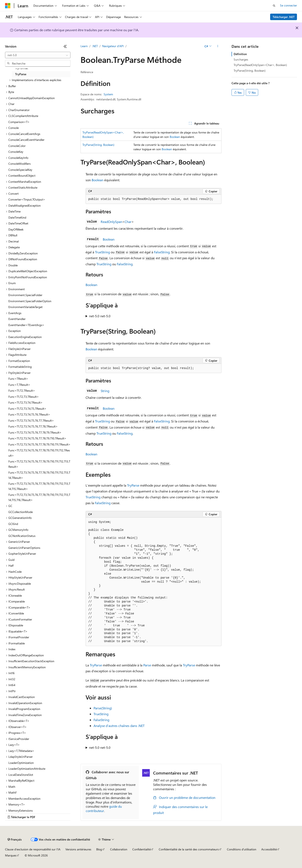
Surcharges (241, 59)
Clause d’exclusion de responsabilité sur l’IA (33, 849)
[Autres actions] (218, 46)
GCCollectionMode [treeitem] (21, 512)
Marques (11, 855)
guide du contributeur (104, 808)
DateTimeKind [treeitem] (17, 217)
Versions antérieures (78, 849)
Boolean (175, 137)
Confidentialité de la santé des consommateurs (189, 849)
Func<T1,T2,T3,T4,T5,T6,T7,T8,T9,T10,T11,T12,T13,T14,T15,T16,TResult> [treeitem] (39, 497)
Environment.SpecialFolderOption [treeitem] (30, 301)
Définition (240, 54)
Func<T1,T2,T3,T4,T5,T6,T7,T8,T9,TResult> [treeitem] (35, 432)
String (105, 391)
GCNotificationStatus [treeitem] (22, 536)
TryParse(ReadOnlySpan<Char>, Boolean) (260, 65)
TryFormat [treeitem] (22, 68)
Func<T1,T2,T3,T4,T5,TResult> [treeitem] (27, 409)
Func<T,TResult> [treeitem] (19, 385)
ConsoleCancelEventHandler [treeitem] (26, 140)
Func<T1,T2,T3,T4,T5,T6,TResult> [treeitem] (29, 414)
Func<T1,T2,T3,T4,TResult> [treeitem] (25, 402)
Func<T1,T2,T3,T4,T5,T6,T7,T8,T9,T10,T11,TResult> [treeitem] (39, 444)
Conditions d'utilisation (242, 849)
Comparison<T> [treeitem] (19, 122)
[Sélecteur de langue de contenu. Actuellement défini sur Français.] (15, 839)
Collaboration (119, 849)
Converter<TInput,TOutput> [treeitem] (27, 199)
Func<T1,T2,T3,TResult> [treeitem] (24, 397)
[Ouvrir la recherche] (274, 6)
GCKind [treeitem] (13, 524)
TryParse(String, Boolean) (98, 145)
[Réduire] (65, 46)
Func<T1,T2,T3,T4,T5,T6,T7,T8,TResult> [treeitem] (33, 426)
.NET (95, 46)
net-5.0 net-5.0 (100, 316)
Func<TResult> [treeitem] (18, 379)
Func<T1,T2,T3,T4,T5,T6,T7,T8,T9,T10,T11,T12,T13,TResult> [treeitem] (39, 464)
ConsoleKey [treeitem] (16, 152)
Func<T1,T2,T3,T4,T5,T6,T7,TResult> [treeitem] (31, 420)
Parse (147, 665)
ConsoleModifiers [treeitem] (20, 164)
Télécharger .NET (284, 17)
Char (128, 222)
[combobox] (38, 55)
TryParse (133, 485)
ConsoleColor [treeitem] (17, 146)
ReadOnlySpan (111, 222)
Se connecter (288, 5)
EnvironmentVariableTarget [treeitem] (25, 307)
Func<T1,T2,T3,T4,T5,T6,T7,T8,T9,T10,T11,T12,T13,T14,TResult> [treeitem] (39, 475)
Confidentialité (142, 849)
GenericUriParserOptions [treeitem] (24, 548)
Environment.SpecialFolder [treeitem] (25, 295)
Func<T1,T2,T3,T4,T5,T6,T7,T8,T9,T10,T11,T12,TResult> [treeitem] (39, 453)
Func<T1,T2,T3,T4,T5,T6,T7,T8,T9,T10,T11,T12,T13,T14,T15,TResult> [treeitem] (39, 486)
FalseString (162, 252)
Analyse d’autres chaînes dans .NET (119, 726)
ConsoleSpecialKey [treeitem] (20, 170)
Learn (84, 46)
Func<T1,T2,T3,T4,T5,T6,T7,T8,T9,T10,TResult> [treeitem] (37, 438)
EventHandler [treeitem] (17, 319)
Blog (99, 849)
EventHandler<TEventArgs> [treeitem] (26, 325)
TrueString (102, 252)
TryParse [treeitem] (21, 74)
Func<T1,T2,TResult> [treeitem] (22, 391)
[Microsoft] (8, 6)
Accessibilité (269, 849)
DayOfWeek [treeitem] (16, 229)
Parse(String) (103, 708)
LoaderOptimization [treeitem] (21, 763)
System (108, 94)
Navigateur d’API (113, 46)
